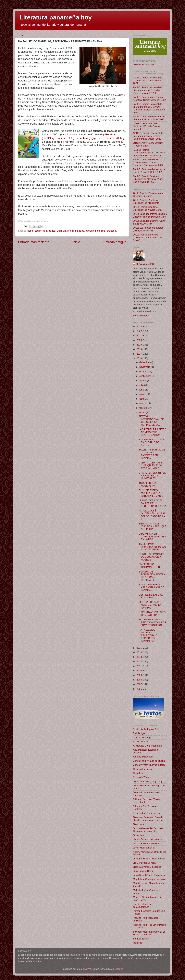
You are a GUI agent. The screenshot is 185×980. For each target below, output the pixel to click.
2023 (140, 326)
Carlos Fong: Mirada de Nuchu (149, 761)
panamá (90, 231)
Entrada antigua (115, 242)
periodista (100, 231)
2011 (140, 666)
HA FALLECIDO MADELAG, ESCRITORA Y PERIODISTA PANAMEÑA (148, 635)
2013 (140, 657)
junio (142, 390)
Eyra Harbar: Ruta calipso (146, 813)
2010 (140, 671)
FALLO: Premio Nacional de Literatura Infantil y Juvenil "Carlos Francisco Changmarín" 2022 (149, 108)
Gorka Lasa (139, 835)
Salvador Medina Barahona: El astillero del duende (149, 933)
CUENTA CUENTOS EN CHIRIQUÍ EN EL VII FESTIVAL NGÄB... (151, 465)
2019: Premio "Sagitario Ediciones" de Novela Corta (147, 208)
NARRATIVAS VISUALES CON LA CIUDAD (152, 614)
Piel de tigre (139, 733)
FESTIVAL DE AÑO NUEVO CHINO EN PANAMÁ (150, 605)
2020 (140, 340)
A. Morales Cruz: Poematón (147, 746)
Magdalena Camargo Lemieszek (150, 879)
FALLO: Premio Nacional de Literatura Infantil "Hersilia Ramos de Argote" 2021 (147, 90)
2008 (140, 680)
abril (142, 399)
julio (142, 385)
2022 (140, 331)
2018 (140, 349)
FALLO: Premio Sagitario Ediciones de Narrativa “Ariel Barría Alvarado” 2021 (148, 179)
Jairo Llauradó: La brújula (146, 843)
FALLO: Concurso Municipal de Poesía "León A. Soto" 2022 (149, 171)
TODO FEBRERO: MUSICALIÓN (148, 484)
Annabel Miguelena (143, 757)
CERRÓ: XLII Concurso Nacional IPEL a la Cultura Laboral (147, 126)
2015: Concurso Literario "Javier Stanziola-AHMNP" (150, 222)
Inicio (76, 242)
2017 (140, 354)
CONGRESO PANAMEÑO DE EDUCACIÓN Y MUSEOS (152, 557)
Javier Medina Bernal (144, 848)
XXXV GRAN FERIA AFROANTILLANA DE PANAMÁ (151, 587)
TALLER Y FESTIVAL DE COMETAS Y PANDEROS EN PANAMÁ (152, 454)
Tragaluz (137, 943)
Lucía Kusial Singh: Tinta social (149, 875)
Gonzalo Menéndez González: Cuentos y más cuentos (149, 830)
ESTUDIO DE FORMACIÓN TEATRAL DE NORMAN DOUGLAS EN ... (152, 576)
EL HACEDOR (141, 741)
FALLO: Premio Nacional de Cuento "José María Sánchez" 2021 (149, 80)
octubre (144, 371)
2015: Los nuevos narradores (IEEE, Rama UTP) (148, 229)
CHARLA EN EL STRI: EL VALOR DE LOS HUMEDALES (152, 476)
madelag (80, 231)
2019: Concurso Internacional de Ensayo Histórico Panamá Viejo (150, 215)
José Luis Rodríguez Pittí (146, 729)
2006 (140, 689)
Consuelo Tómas (142, 777)
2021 (140, 336)
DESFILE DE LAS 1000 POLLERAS (151, 596)
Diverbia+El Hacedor (144, 64)
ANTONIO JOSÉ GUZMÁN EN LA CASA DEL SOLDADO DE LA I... (152, 515)
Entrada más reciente (34, 242)
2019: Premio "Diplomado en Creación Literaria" (148, 195)
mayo (143, 394)
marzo (143, 403)
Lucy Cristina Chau (143, 871)
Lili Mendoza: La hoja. (144, 863)
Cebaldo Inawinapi (143, 769)
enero (143, 412)
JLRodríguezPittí (145, 264)
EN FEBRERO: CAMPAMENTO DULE (152, 565)
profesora (112, 231)
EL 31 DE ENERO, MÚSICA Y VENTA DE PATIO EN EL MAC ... (151, 493)
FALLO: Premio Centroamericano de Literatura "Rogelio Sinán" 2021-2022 (149, 153)
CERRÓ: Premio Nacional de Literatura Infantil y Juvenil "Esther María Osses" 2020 (148, 136)
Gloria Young (140, 824)
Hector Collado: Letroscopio (147, 839)
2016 (140, 358)
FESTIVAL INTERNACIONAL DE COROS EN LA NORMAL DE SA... (151, 420)
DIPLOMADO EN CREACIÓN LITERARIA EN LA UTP (152, 537)
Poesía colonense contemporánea (142, 905)
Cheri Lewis (139, 773)
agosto (143, 381)
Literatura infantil (65, 231)
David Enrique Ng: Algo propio (149, 781)
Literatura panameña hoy (56, 17)
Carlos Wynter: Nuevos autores (149, 765)
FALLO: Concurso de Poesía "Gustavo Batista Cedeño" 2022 (149, 98)
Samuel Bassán (141, 939)
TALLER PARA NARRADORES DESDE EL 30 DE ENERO (152, 547)
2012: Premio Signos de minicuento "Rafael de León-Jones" (148, 237)
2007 (140, 684)
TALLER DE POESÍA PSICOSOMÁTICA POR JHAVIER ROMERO (152, 622)
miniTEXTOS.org (142, 737)
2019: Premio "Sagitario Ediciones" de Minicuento (146, 202)
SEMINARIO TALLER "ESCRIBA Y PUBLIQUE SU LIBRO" (153, 526)
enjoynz (87, 969)
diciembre (145, 362)
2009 (140, 675)
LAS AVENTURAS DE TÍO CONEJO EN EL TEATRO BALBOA (152, 432)
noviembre (145, 367)
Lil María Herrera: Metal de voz (149, 859)
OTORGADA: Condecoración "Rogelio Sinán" (148, 144)
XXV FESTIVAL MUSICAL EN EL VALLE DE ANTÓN (152, 442)
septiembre (145, 376)
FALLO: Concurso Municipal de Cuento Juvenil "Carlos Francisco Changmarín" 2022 (149, 162)
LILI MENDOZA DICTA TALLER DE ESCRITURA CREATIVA (153, 503)
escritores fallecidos (45, 231)
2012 (140, 661)
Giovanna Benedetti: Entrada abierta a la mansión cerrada (148, 819)
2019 (140, 345)
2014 (140, 652)
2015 (140, 648)
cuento (30, 231)
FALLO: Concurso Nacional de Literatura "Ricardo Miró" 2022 (149, 118)
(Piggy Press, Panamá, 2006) (99, 138)
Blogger (119, 969)
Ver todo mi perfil (142, 316)
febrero (143, 408)
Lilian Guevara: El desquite (147, 867)
